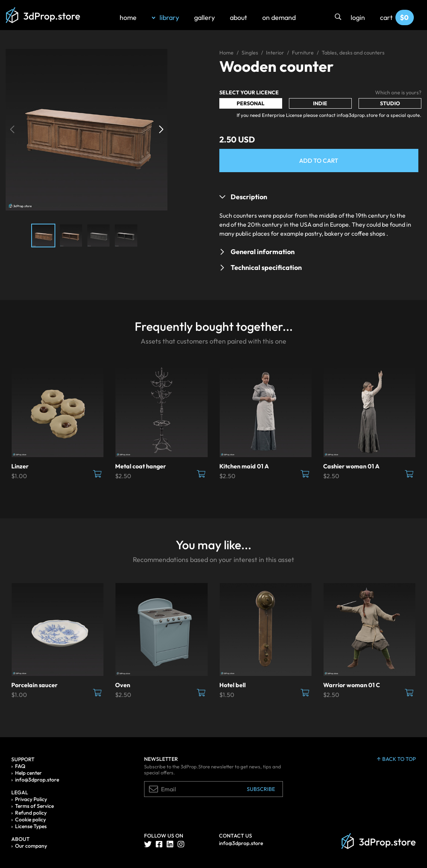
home (128, 17)
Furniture (303, 53)
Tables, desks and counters (353, 53)
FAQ (20, 766)
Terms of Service (34, 806)
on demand (279, 17)
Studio (390, 103)
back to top (396, 759)
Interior (275, 53)
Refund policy (31, 813)
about (239, 17)
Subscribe (261, 789)
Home (226, 53)
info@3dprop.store (37, 780)
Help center (28, 773)
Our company (31, 846)
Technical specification (266, 267)
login (358, 17)
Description (249, 197)
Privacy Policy (31, 799)
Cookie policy (30, 820)
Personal (251, 103)
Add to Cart (319, 161)
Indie (320, 103)
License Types (31, 826)
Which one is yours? (398, 92)
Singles (250, 53)
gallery (204, 17)
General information (263, 252)
